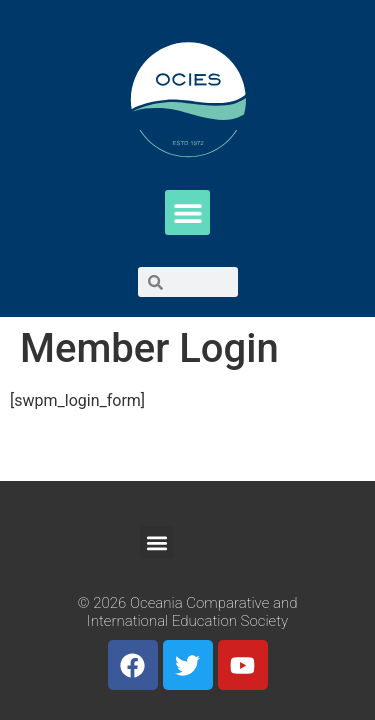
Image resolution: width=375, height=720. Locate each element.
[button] (187, 212)
